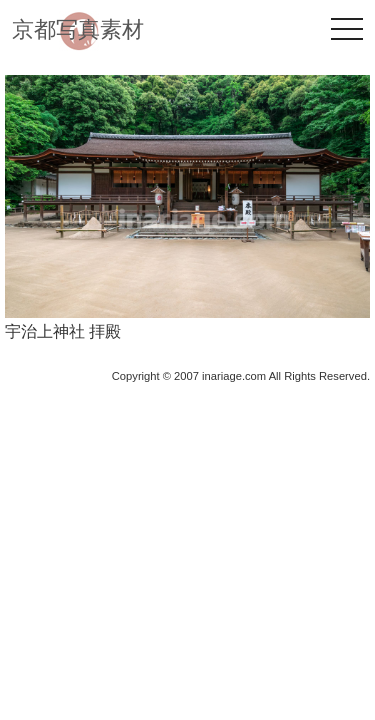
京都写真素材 (78, 29)
